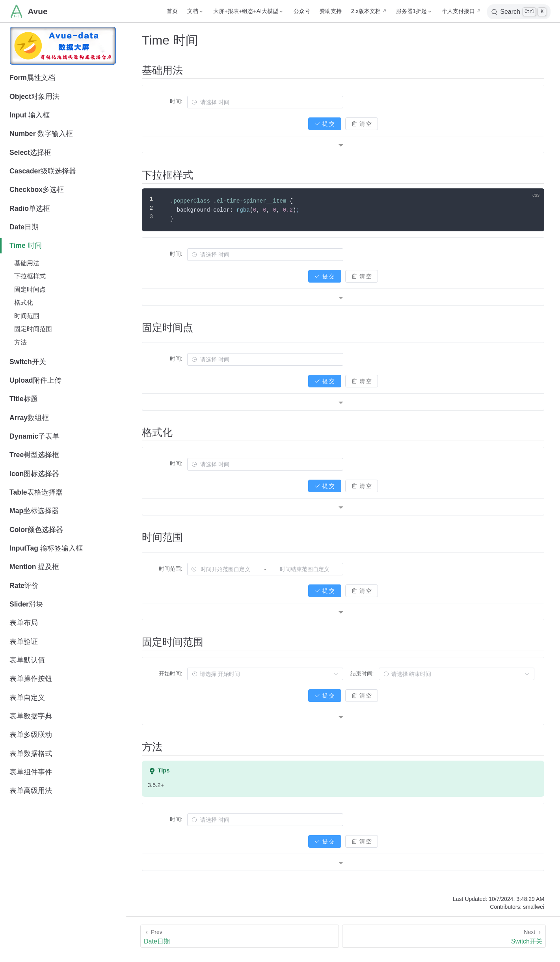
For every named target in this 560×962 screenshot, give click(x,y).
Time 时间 (26, 246)
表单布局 (24, 623)
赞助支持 (331, 11)
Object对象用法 (34, 97)
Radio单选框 (30, 208)
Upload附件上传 (35, 380)
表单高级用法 (31, 791)
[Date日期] (240, 936)
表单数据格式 (31, 754)
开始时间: (171, 674)
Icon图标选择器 (34, 474)
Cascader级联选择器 (43, 171)
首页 (172, 11)
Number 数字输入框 (41, 134)
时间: (176, 101)
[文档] (195, 11)
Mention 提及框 (34, 567)
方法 (20, 342)
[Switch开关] (444, 936)
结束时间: (362, 674)
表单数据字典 (31, 716)
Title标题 (24, 399)
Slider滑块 (26, 604)
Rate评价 (24, 586)
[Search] (519, 12)
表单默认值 (27, 660)
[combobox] (270, 102)
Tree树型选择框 (34, 455)
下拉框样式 (30, 276)
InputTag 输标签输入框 (46, 548)
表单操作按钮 (31, 679)
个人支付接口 (458, 11)
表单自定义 (27, 698)
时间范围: (171, 569)
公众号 (302, 11)
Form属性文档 (32, 78)
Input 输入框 (30, 115)
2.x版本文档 (366, 11)
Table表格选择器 (36, 492)
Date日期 (24, 227)
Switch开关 (28, 362)
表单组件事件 (31, 772)
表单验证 (24, 642)
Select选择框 (30, 153)
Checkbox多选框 (37, 190)
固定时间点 (30, 289)
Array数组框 (29, 418)
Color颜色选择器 (36, 530)
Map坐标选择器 (34, 511)
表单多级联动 (31, 735)
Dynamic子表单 (34, 436)
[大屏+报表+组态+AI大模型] (248, 11)
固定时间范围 (33, 329)
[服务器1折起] (414, 11)
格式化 (24, 302)
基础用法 (27, 263)
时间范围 (27, 316)
